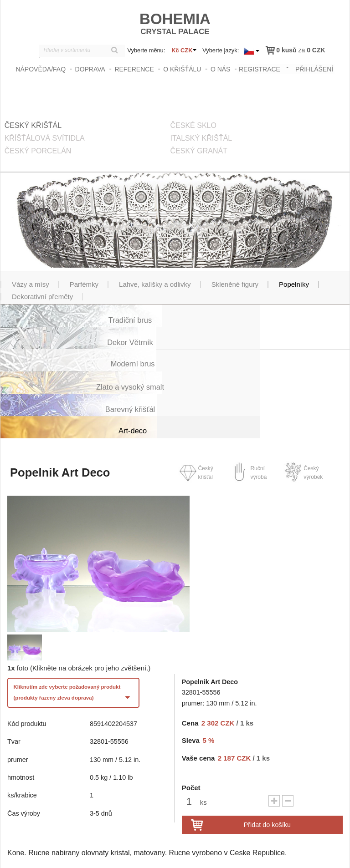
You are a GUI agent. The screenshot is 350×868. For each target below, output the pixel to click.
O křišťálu (183, 69)
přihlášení (314, 68)
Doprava (91, 69)
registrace (260, 68)
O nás (221, 69)
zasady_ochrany (208, 853)
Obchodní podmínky (263, 853)
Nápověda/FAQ (42, 69)
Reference (135, 69)
